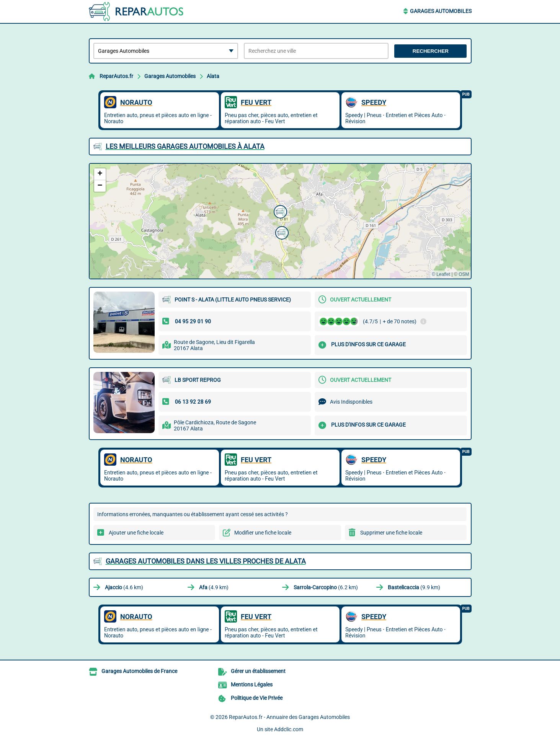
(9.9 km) (414, 587)
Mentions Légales (252, 685)
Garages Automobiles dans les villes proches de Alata (206, 561)
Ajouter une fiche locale (136, 533)
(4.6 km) (124, 587)
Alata (213, 76)
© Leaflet (441, 274)
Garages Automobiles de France (139, 671)
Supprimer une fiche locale (391, 533)
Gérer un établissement (258, 671)
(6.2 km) (326, 587)
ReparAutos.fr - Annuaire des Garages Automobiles (289, 717)
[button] (281, 232)
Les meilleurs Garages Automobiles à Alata (185, 146)
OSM (464, 274)
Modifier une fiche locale (263, 533)
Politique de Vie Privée (257, 698)
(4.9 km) (214, 587)
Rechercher (431, 51)
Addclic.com (289, 729)
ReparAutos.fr (116, 76)
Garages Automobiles (441, 11)
